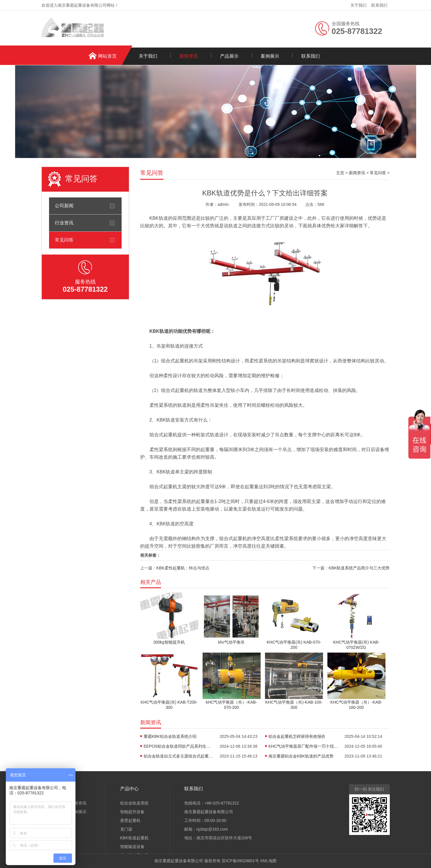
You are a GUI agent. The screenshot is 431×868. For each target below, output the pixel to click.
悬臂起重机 (130, 820)
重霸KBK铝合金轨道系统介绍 (170, 736)
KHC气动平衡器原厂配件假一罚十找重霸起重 (303, 746)
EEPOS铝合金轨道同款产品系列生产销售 (178, 746)
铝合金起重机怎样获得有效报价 (297, 736)
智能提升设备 (132, 812)
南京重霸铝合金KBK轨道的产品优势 (301, 756)
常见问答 (64, 240)
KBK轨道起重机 (134, 838)
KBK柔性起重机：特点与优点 (183, 568)
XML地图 (268, 861)
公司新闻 (64, 206)
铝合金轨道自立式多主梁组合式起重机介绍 (178, 756)
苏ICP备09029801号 (240, 861)
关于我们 (358, 5)
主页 (340, 173)
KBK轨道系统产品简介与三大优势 (359, 568)
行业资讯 (64, 223)
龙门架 (126, 829)
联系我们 (379, 5)
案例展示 (270, 56)
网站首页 (107, 56)
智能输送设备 (132, 847)
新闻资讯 (189, 56)
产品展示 (229, 56)
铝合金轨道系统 (134, 803)
